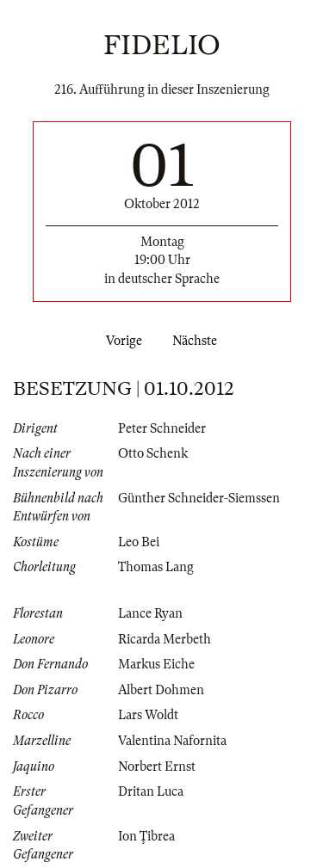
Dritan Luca (151, 791)
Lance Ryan (150, 613)
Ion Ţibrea (146, 836)
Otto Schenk (153, 453)
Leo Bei (139, 542)
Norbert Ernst (157, 766)
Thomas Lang (156, 567)
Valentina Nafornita (172, 741)
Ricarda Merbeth (165, 639)
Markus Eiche (156, 664)
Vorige (121, 341)
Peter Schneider (162, 428)
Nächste (198, 341)
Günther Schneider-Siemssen (199, 498)
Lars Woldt (148, 715)
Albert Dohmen (161, 690)
